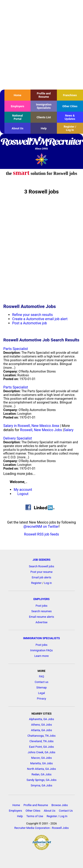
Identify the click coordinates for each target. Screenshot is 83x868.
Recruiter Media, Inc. (41, 160)
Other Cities (70, 106)
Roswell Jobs (60, 828)
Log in (48, 583)
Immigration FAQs (42, 650)
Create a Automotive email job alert (40, 319)
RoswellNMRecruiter (41, 144)
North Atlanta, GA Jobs (41, 769)
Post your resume (42, 572)
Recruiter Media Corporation (32, 828)
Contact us (42, 682)
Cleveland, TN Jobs (41, 741)
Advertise (42, 622)
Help (44, 128)
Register (36, 583)
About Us (18, 128)
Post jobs (41, 606)
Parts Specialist (16, 349)
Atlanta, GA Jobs (41, 730)
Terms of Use (35, 816)
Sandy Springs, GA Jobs (41, 780)
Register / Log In (70, 128)
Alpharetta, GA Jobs (41, 719)
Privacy (41, 699)
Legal (41, 693)
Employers (18, 106)
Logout (23, 494)
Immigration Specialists (44, 106)
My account (23, 490)
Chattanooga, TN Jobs (41, 736)
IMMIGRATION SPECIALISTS (42, 638)
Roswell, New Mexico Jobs (41, 430)
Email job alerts (42, 577)
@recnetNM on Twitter (41, 527)
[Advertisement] (41, 45)
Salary (69, 430)
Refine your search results (32, 315)
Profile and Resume (44, 95)
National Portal (17, 117)
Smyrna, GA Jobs (41, 785)
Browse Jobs (60, 805)
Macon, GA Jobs (41, 758)
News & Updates (70, 117)
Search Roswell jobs (41, 566)
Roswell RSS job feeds (42, 534)
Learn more (41, 656)
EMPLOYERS (41, 599)
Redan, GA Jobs (42, 774)
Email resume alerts (41, 617)
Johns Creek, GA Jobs (41, 752)
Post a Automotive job (30, 323)
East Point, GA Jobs (42, 747)
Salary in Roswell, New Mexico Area (31, 426)
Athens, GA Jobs (41, 725)
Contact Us (66, 811)
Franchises (70, 95)
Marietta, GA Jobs (42, 763)
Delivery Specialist (18, 438)
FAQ (41, 676)
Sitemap (41, 687)
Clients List (44, 117)
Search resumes (42, 611)
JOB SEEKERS (41, 560)
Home (17, 95)
